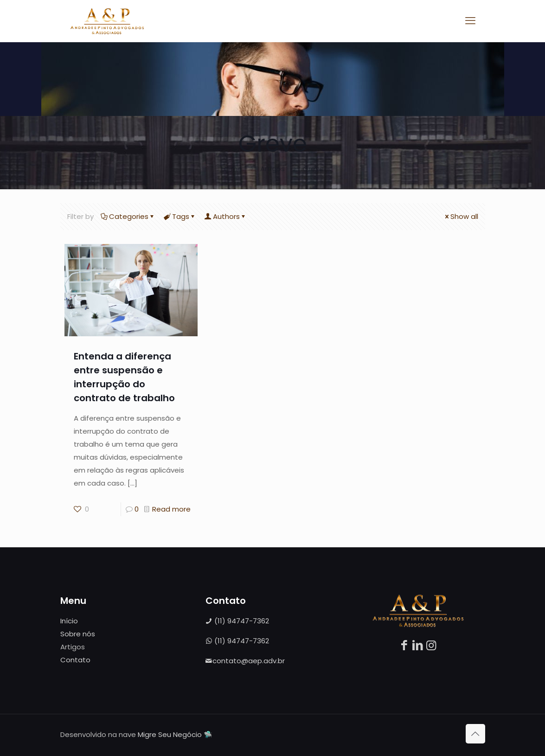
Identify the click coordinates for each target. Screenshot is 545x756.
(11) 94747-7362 (237, 621)
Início (69, 621)
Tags (180, 216)
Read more (171, 509)
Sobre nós (78, 634)
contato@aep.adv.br (245, 661)
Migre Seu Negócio (170, 734)
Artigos (272, 169)
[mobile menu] (470, 21)
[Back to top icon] (475, 734)
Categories (128, 216)
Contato (75, 660)
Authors (226, 216)
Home (232, 169)
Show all (461, 216)
